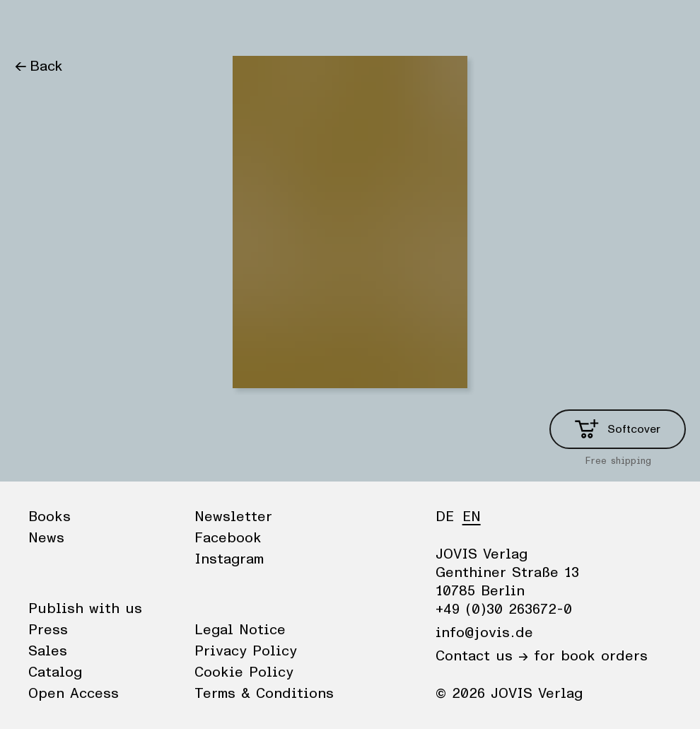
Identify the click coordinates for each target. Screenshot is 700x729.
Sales (48, 651)
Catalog (55, 672)
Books (35, 25)
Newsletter (233, 517)
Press (48, 630)
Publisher (149, 25)
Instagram (229, 559)
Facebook (228, 538)
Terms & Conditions (264, 694)
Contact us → (482, 656)
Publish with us (85, 609)
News (87, 25)
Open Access (74, 694)
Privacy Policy (246, 651)
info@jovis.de (484, 633)
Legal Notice (240, 630)
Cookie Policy (244, 672)
